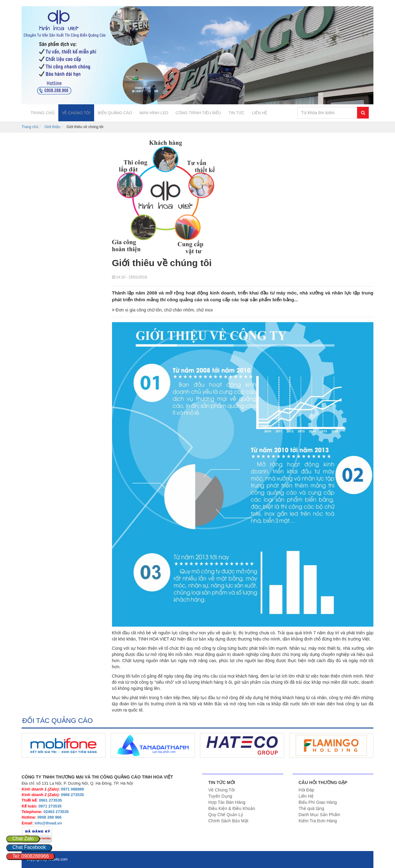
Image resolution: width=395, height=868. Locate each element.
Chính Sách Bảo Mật (228, 821)
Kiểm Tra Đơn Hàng (318, 821)
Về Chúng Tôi (222, 790)
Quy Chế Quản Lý (226, 815)
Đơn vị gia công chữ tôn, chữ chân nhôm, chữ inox (162, 310)
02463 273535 (56, 812)
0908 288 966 (49, 817)
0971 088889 (72, 789)
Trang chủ (30, 127)
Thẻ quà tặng (312, 808)
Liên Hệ (306, 796)
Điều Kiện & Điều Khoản (232, 808)
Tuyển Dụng (220, 796)
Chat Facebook (29, 847)
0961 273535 (50, 800)
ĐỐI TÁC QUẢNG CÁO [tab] (58, 721)
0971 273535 (50, 806)
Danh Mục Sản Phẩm (320, 815)
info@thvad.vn (48, 823)
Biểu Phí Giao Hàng (318, 802)
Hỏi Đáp (307, 790)
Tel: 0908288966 (31, 856)
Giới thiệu (52, 127)
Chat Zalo (23, 839)
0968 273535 (72, 795)
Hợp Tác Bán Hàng (227, 802)
